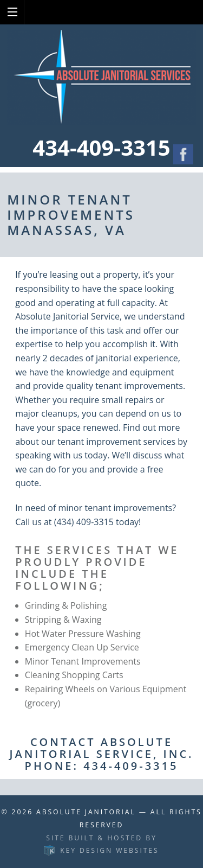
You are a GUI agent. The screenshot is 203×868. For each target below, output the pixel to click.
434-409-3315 (101, 147)
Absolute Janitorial (86, 812)
